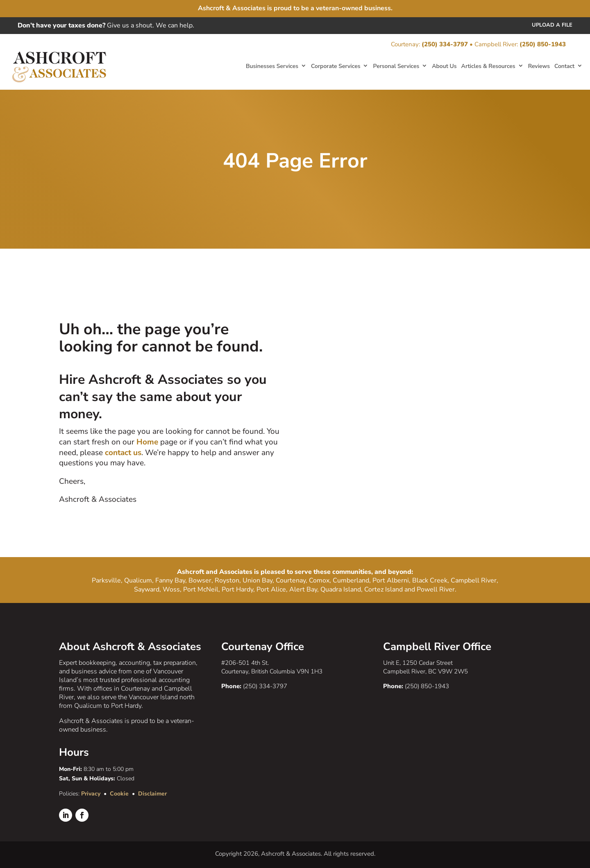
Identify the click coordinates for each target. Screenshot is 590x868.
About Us (444, 66)
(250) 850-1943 (543, 44)
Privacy (91, 794)
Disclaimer (152, 794)
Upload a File (552, 25)
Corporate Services (336, 66)
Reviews (539, 66)
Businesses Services (272, 66)
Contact (564, 66)
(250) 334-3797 (445, 44)
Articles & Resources (488, 66)
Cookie (119, 794)
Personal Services (396, 66)
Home (148, 442)
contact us (123, 453)
